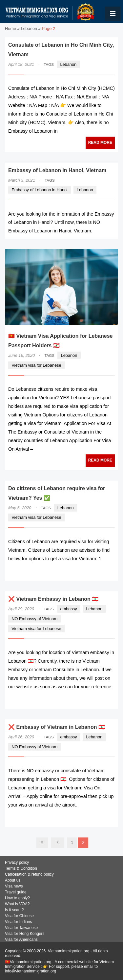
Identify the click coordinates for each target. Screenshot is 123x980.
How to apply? (17, 898)
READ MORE (100, 143)
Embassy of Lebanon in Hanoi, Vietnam (57, 170)
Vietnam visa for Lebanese (36, 365)
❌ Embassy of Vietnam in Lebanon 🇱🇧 (57, 727)
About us (13, 880)
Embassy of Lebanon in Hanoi (40, 190)
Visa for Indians (19, 922)
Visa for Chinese (19, 916)
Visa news (14, 886)
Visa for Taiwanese (21, 928)
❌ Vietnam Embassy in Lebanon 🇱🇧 (53, 599)
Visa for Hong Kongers (25, 934)
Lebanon (29, 28)
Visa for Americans (21, 940)
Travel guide (16, 892)
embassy (68, 609)
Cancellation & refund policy (29, 874)
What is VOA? (17, 904)
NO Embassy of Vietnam (34, 619)
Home (10, 28)
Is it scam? (14, 910)
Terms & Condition (21, 868)
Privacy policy (17, 862)
